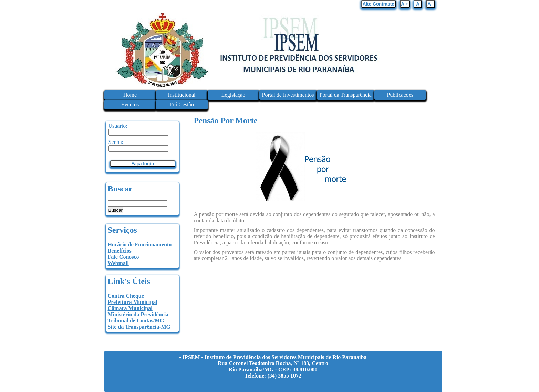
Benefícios (120, 251)
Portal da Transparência (346, 95)
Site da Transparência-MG (139, 327)
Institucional (182, 95)
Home (130, 95)
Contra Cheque (126, 296)
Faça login (143, 164)
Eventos (130, 104)
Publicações (400, 95)
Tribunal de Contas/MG (136, 321)
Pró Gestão (182, 104)
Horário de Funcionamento (140, 245)
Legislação (233, 95)
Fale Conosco (123, 257)
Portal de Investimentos (288, 95)
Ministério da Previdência (138, 314)
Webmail (118, 263)
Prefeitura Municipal (133, 302)
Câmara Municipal (130, 308)
